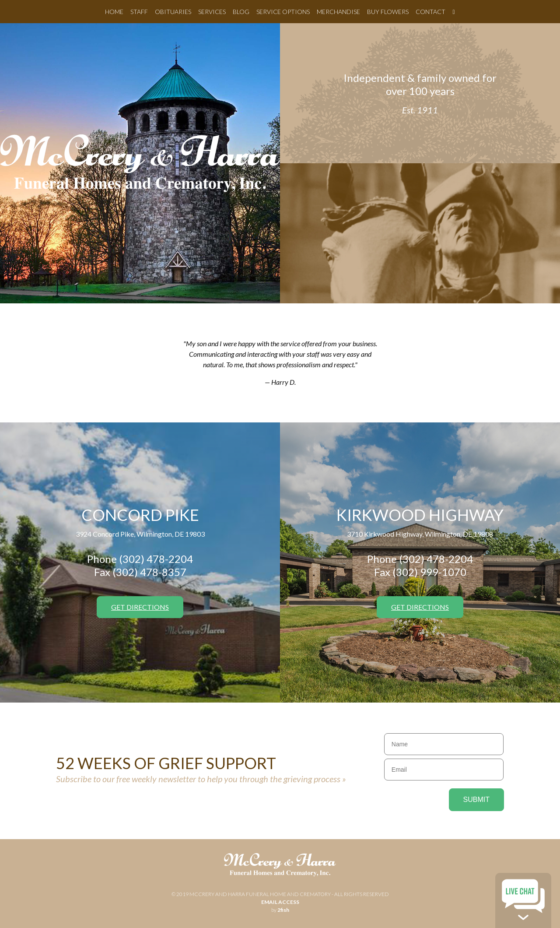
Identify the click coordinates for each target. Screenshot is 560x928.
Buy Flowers (388, 12)
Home (114, 12)
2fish (283, 910)
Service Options (283, 12)
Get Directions (140, 607)
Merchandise (338, 12)
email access (280, 902)
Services (212, 12)
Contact (430, 12)
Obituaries (173, 12)
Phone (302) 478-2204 (140, 559)
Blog (241, 12)
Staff (139, 12)
